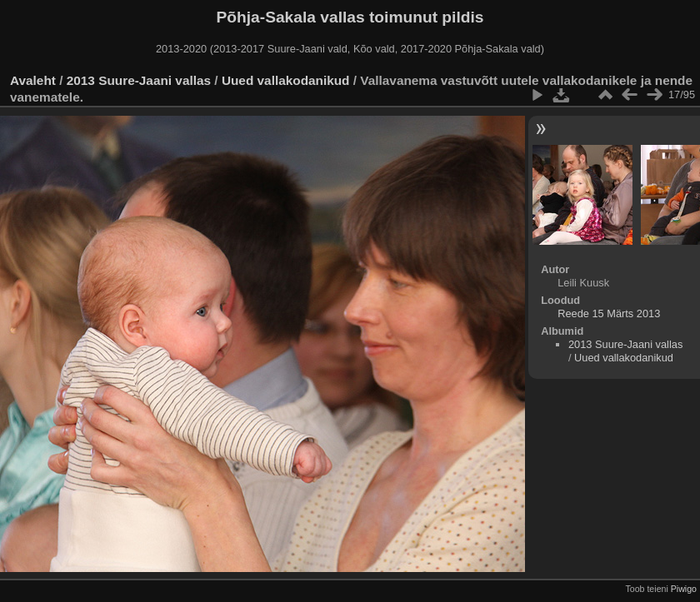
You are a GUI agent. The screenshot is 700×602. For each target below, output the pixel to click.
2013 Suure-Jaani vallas (139, 80)
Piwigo (684, 589)
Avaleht (33, 80)
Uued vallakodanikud (286, 80)
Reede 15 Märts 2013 (609, 313)
